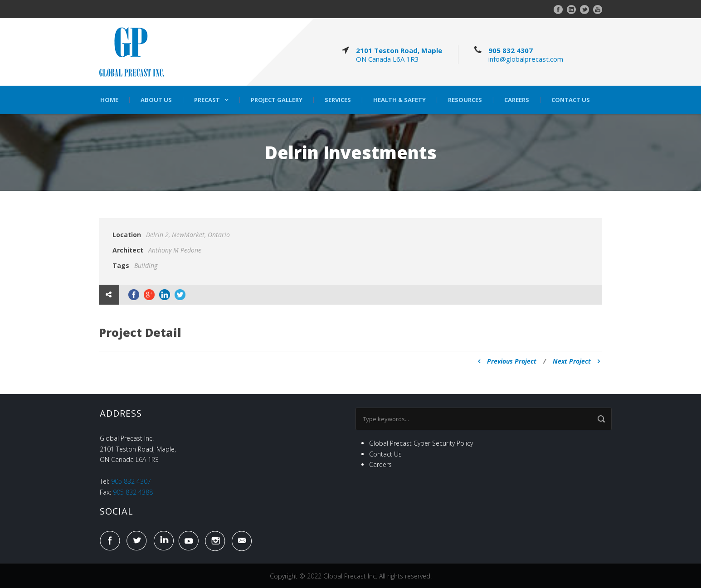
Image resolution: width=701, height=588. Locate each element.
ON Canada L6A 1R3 (387, 59)
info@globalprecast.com (526, 59)
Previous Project (507, 361)
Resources (465, 100)
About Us (156, 100)
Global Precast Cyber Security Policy (421, 443)
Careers (517, 100)
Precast (207, 100)
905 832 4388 (133, 492)
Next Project (576, 361)
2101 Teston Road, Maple (399, 50)
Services (338, 100)
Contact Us (571, 100)
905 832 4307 (511, 50)
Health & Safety (399, 100)
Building (146, 265)
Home (109, 100)
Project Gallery (277, 100)
